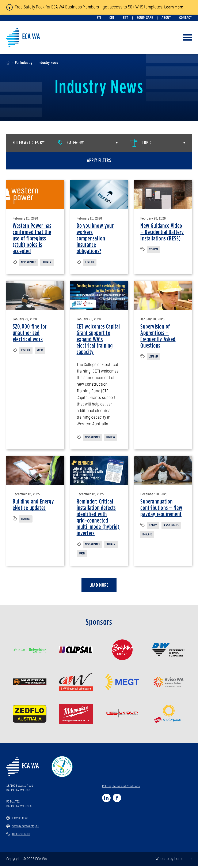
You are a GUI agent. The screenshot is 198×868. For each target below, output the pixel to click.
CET (112, 18)
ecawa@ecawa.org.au (22, 828)
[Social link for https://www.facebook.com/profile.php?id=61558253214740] (117, 800)
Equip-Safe (145, 18)
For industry (24, 63)
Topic (141, 143)
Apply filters (99, 161)
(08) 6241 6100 (18, 836)
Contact (185, 18)
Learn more (174, 7)
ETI (99, 18)
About (166, 18)
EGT (125, 18)
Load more (99, 587)
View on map (17, 820)
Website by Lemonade (174, 861)
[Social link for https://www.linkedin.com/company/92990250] (106, 800)
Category (71, 143)
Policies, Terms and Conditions (121, 788)
